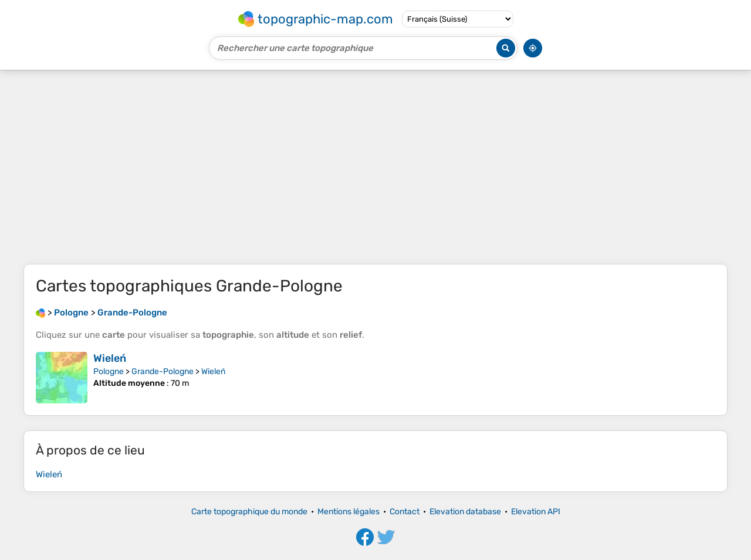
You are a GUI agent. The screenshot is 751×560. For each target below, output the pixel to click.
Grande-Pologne (163, 371)
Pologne (109, 371)
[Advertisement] (375, 167)
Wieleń (110, 358)
